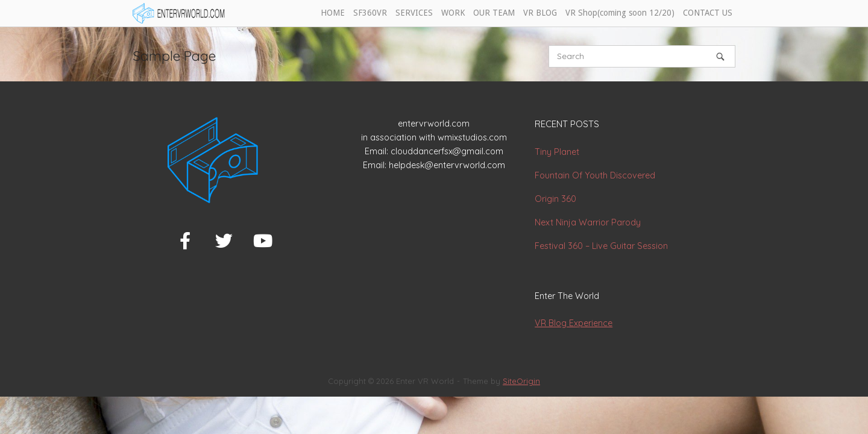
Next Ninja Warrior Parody (588, 222)
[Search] (720, 56)
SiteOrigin (521, 381)
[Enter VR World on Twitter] (224, 241)
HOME (333, 13)
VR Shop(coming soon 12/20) (620, 13)
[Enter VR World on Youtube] (263, 241)
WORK (453, 13)
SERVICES (414, 13)
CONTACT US (708, 13)
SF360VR (370, 13)
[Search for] (642, 56)
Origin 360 (555, 199)
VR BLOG (540, 13)
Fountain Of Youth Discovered (595, 175)
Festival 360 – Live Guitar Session (601, 246)
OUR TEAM (494, 13)
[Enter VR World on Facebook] (185, 241)
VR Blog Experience (574, 323)
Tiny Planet (557, 152)
